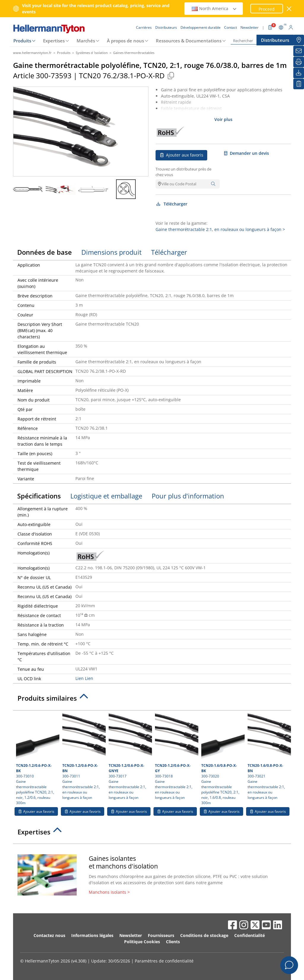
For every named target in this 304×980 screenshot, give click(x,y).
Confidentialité (250, 935)
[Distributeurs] (299, 40)
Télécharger (171, 204)
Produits (22, 41)
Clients (173, 942)
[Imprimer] (299, 62)
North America (214, 8)
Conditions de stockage (204, 935)
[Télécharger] (299, 73)
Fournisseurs (161, 935)
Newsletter (131, 935)
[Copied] (171, 75)
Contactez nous (49, 935)
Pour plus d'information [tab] (188, 496)
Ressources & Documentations (189, 41)
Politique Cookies (142, 942)
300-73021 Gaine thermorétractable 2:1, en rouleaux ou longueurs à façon (269, 757)
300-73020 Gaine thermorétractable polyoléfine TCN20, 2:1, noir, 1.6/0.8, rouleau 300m (222, 759)
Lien (80, 678)
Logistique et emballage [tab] (106, 496)
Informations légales (92, 935)
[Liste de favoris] (299, 84)
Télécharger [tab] (169, 252)
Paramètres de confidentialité (164, 961)
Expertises (54, 41)
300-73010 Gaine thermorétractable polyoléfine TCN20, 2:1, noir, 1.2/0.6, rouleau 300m (37, 759)
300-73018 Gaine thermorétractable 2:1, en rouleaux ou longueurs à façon (176, 757)
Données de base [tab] (45, 252)
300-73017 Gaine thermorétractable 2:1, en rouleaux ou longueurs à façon (130, 757)
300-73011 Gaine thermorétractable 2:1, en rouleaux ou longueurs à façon (83, 757)
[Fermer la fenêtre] (289, 9)
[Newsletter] (299, 51)
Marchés (86, 41)
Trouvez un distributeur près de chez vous (183, 172)
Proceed (267, 9)
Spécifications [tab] (39, 496)
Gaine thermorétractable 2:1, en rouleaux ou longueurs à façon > (220, 229)
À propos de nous (125, 41)
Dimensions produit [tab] (111, 252)
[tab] (152, 700)
